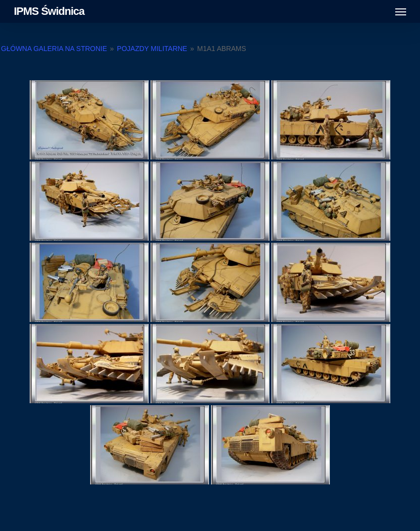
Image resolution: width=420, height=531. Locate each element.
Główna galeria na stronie (55, 49)
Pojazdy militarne (152, 49)
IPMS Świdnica (49, 11)
